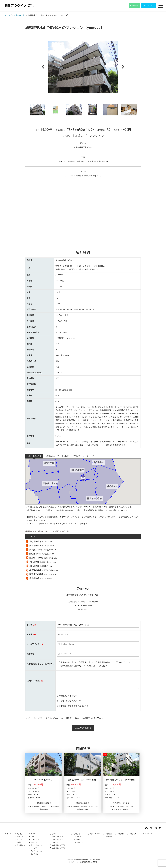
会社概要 (109, 834)
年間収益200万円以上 (60, 848)
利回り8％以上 (58, 839)
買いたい (20, 834)
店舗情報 (109, 837)
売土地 (19, 842)
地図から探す (95, 834)
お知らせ (77, 834)
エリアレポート (79, 842)
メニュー (161, 6)
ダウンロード (149, 6)
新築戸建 (20, 837)
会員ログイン (134, 834)
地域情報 (77, 839)
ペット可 (34, 848)
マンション (21, 839)
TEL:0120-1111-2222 (83, 606)
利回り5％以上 (58, 837)
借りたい (34, 834)
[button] (83, 478)
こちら (134, 517)
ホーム (9, 834)
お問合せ (135, 6)
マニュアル (149, 834)
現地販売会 (21, 845)
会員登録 (121, 834)
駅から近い (35, 854)
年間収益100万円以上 (60, 845)
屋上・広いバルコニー (39, 845)
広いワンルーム (36, 851)
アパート (34, 842)
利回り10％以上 (58, 842)
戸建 (32, 837)
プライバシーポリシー (36, 718)
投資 (54, 834)
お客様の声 (77, 837)
